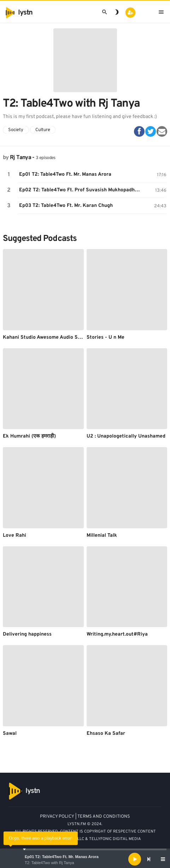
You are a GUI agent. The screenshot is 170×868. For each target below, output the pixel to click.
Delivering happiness (27, 634)
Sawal (10, 734)
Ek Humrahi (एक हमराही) (29, 436)
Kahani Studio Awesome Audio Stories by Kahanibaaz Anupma (75, 337)
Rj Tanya (20, 158)
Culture (43, 130)
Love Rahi (14, 536)
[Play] (135, 859)
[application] (85, 859)
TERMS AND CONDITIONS (104, 817)
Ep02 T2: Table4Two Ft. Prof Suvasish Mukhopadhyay (80, 190)
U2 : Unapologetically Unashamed (126, 436)
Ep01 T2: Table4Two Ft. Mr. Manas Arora (62, 857)
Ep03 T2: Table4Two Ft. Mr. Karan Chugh (66, 206)
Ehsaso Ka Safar (106, 734)
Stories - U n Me (105, 337)
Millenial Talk (102, 536)
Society (16, 130)
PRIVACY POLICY (57, 817)
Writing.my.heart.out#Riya (117, 634)
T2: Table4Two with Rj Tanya (49, 863)
